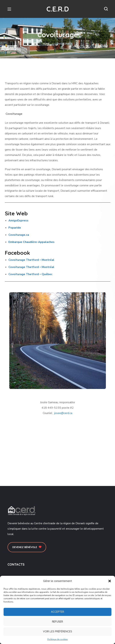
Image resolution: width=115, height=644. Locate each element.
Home (46, 44)
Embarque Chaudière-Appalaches (31, 242)
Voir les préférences (57, 631)
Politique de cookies (58, 639)
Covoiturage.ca (19, 235)
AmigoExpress (18, 221)
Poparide (15, 228)
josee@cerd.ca (63, 413)
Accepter (57, 612)
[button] (110, 581)
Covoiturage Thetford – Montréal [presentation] (31, 260)
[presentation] (30, 274)
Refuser (57, 622)
